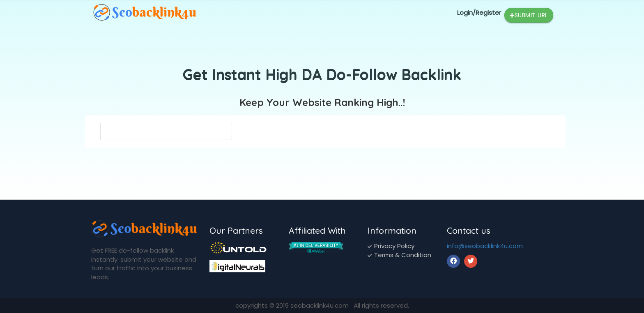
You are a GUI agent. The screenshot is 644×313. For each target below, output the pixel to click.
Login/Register (479, 13)
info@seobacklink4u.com (485, 246)
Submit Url (529, 15)
